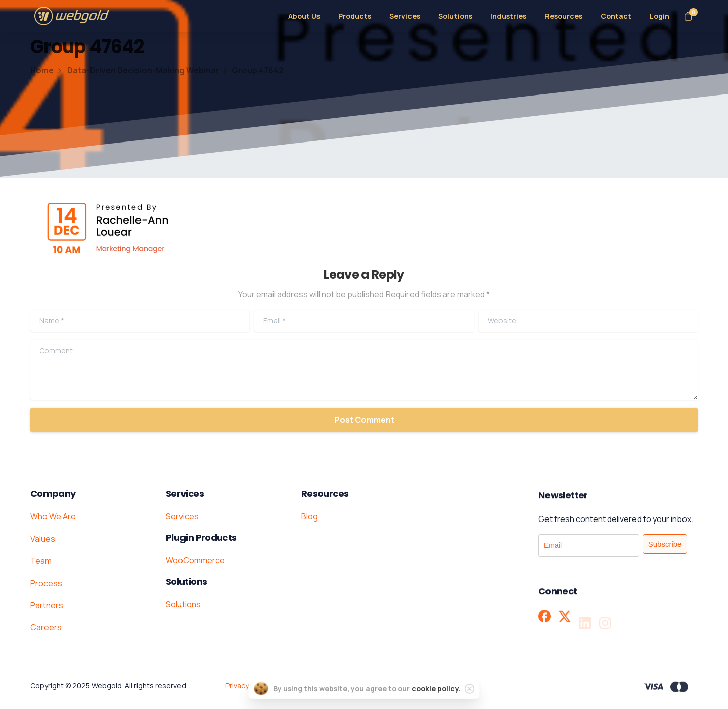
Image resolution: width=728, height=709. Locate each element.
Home (42, 70)
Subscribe (665, 544)
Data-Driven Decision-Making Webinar (138, 70)
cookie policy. (436, 696)
